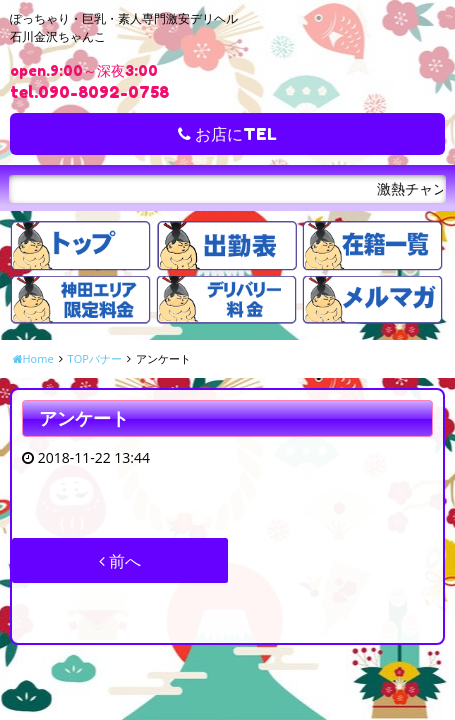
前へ (120, 561)
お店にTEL (227, 134)
